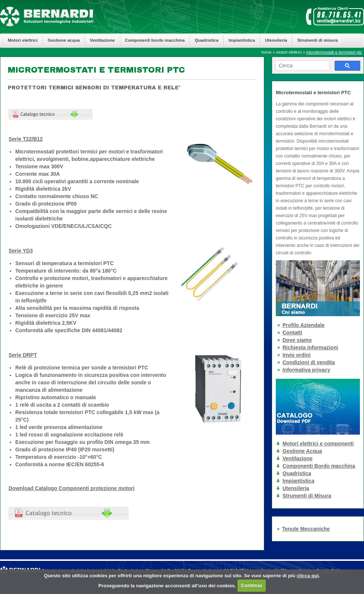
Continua (252, 585)
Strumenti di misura (317, 40)
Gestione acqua (64, 40)
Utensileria (276, 40)
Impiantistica (242, 40)
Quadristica (207, 40)
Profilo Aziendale (304, 325)
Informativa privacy (306, 370)
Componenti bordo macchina (155, 40)
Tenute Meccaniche (306, 529)
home (266, 52)
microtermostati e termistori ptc (334, 52)
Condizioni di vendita (309, 362)
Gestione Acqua (302, 451)
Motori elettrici (23, 40)
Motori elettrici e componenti (318, 444)
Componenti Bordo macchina (319, 466)
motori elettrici (289, 52)
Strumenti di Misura (307, 496)
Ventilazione (102, 40)
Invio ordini (296, 355)
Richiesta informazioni (310, 347)
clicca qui (308, 576)
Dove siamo (297, 340)
